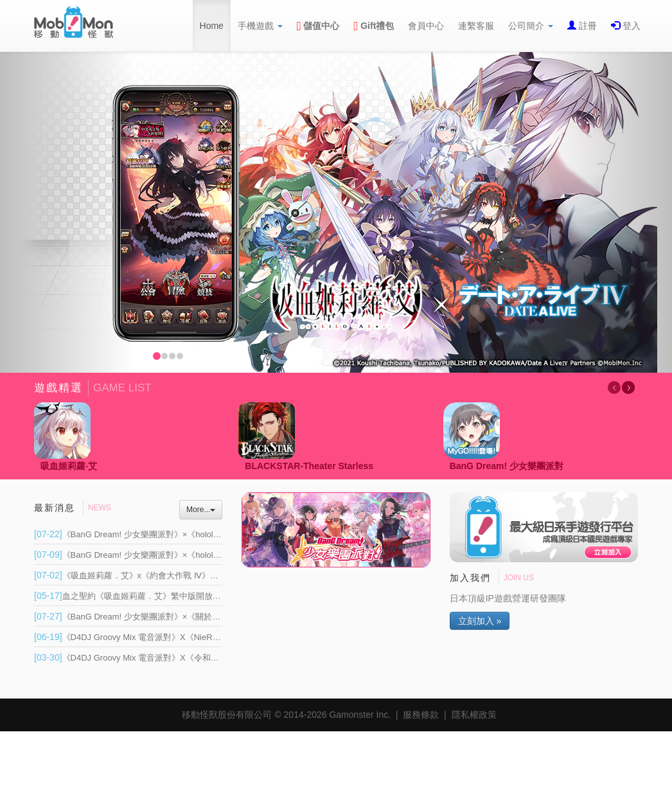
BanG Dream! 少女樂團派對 (507, 466)
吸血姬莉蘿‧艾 (69, 466)
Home (212, 26)
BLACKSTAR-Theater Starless (309, 466)
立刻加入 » (480, 621)
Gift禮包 (374, 26)
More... (201, 510)
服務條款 (421, 715)
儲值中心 (318, 26)
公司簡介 (531, 26)
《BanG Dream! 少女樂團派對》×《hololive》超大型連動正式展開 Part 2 (183, 534)
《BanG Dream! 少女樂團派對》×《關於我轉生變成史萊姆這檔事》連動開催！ (194, 617)
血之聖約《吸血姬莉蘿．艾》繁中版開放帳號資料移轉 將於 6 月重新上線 (183, 596)
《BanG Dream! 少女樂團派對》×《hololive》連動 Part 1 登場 (163, 555)
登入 (630, 26)
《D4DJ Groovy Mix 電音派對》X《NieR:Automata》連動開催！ (167, 637)
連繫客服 (476, 26)
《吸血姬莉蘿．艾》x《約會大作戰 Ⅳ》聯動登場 (139, 575)
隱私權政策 (474, 715)
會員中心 (426, 26)
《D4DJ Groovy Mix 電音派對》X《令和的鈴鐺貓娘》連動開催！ (168, 658)
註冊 (587, 26)
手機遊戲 (260, 26)
